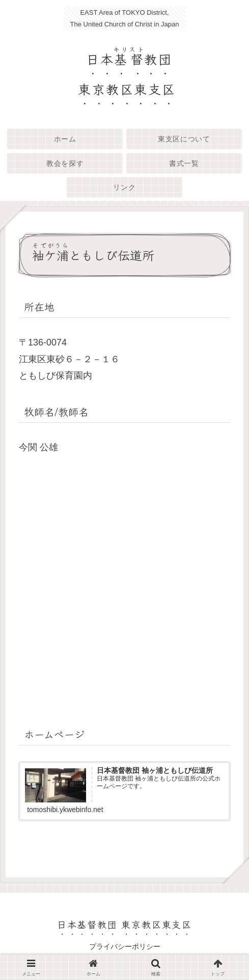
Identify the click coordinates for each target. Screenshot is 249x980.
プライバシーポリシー (125, 947)
